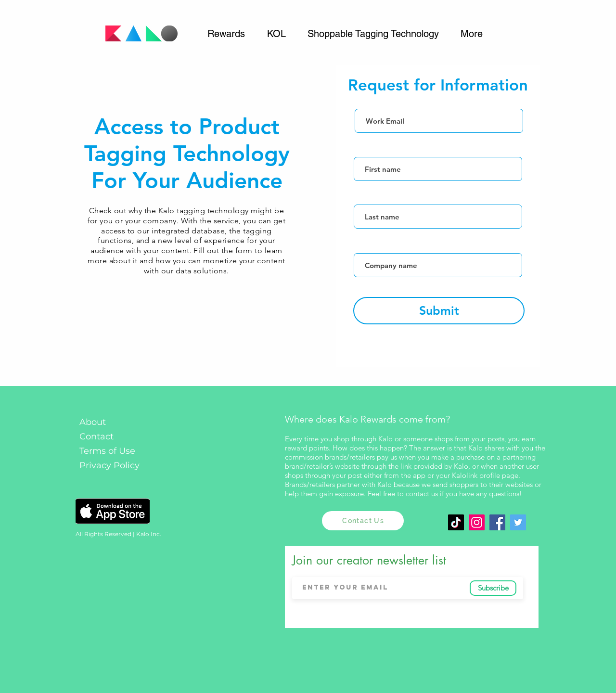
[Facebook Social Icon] (497, 522)
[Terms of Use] (113, 451)
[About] (113, 422)
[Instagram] (477, 522)
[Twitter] (518, 522)
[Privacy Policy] (113, 466)
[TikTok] (456, 522)
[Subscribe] (493, 588)
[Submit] (439, 311)
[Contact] (114, 437)
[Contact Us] (363, 521)
